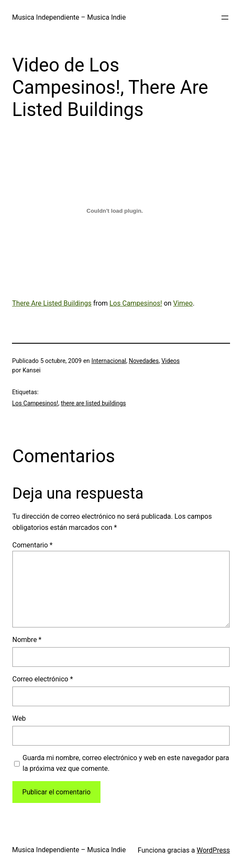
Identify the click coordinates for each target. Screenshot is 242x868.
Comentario (32, 545)
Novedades (144, 361)
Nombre (27, 640)
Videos (170, 361)
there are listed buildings (93, 403)
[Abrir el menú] (225, 18)
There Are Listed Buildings (52, 303)
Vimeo (183, 303)
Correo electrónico (43, 679)
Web (19, 718)
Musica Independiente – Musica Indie (69, 17)
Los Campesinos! (136, 303)
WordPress (213, 850)
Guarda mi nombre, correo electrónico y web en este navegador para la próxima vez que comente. (126, 763)
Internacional (109, 361)
